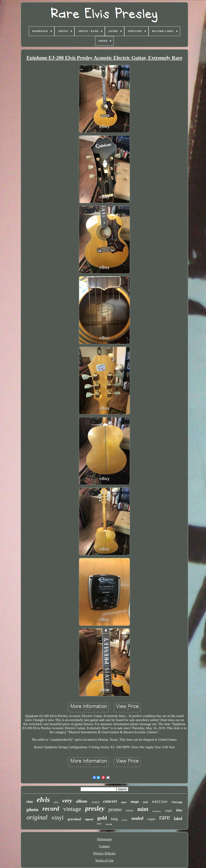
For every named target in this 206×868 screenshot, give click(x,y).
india (95, 802)
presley (95, 809)
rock (145, 802)
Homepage (104, 839)
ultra (56, 802)
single (169, 811)
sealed (137, 818)
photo (32, 810)
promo (115, 809)
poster (125, 820)
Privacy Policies (104, 853)
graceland (74, 819)
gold (102, 818)
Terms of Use (104, 860)
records (109, 824)
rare (165, 817)
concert (110, 801)
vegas (151, 819)
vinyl (58, 818)
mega (135, 802)
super (124, 802)
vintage (72, 809)
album (82, 801)
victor (129, 810)
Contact (105, 846)
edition (160, 802)
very (67, 801)
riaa (30, 802)
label (178, 819)
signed (89, 819)
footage (177, 802)
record (51, 809)
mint (143, 809)
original (37, 817)
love (99, 824)
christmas (157, 811)
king (114, 819)
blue (179, 810)
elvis (43, 800)
